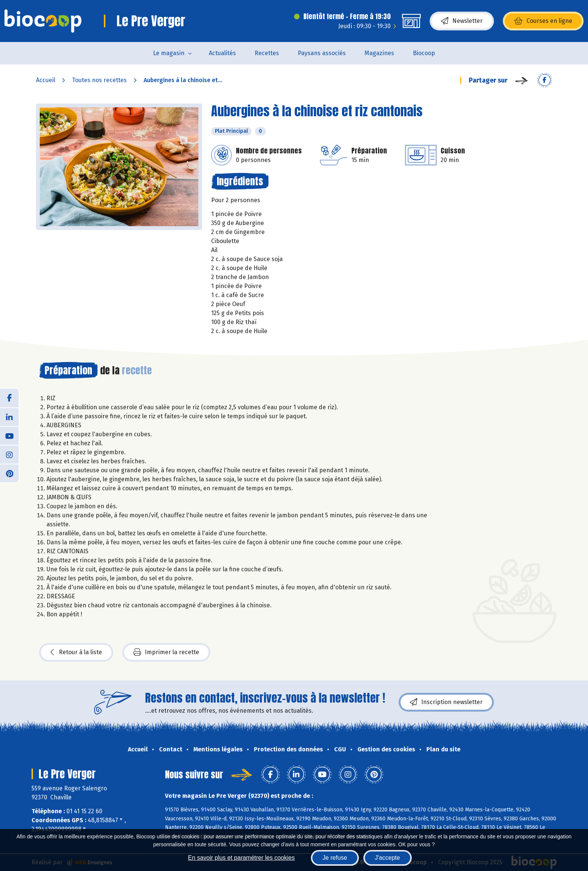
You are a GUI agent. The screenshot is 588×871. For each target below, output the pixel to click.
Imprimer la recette (166, 652)
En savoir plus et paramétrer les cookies (241, 858)
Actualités (222, 53)
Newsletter (462, 21)
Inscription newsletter (446, 702)
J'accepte (388, 858)
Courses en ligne (543, 21)
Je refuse (335, 858)
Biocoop (424, 53)
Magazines (379, 53)
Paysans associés (322, 53)
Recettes (267, 53)
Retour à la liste (76, 652)
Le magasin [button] (169, 53)
